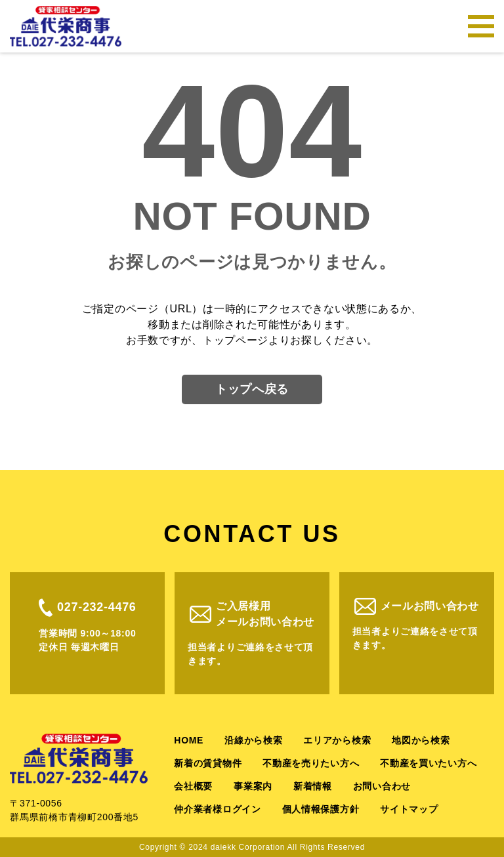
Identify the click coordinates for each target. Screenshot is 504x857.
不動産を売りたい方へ (311, 763)
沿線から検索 (253, 740)
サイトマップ (409, 809)
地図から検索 (421, 740)
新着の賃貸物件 (208, 763)
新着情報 (313, 786)
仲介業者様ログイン (217, 809)
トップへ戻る (252, 389)
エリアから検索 (337, 740)
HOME (189, 740)
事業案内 (253, 786)
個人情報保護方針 (321, 809)
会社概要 (193, 786)
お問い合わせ (382, 786)
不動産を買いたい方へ (428, 763)
